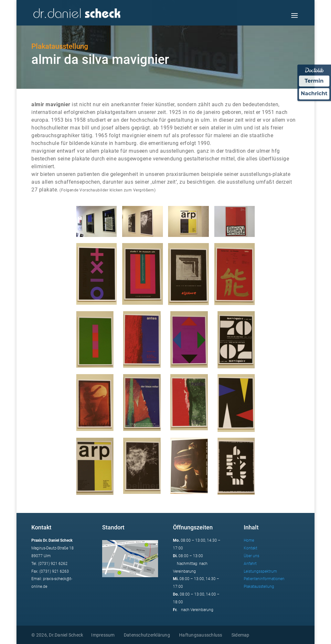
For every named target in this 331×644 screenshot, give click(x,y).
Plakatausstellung (259, 587)
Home (249, 540)
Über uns (251, 556)
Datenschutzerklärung (147, 635)
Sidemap (240, 635)
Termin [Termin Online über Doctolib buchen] (314, 81)
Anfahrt (250, 564)
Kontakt (251, 548)
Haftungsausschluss (201, 635)
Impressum (103, 635)
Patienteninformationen (264, 579)
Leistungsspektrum (260, 571)
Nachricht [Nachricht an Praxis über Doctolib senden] (314, 93)
